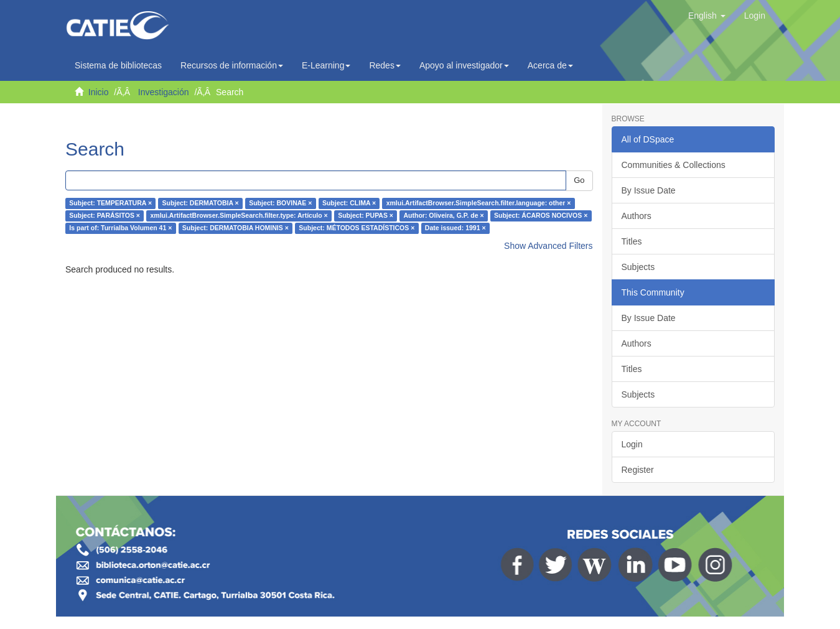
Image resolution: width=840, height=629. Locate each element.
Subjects (638, 267)
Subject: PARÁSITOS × (105, 216)
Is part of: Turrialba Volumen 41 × (120, 228)
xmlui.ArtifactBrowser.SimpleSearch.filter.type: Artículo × (239, 216)
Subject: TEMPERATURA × (110, 203)
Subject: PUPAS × (366, 216)
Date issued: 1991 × (455, 228)
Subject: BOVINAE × (280, 203)
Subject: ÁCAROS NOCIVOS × (541, 216)
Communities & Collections (674, 165)
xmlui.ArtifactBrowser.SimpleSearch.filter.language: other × (479, 203)
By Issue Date (649, 190)
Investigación (164, 92)
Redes (385, 65)
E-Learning (326, 65)
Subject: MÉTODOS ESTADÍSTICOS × (357, 228)
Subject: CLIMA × (349, 203)
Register (638, 470)
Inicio (99, 92)
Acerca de (550, 65)
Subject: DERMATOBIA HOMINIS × (236, 228)
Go (579, 180)
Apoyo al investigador (464, 65)
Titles (632, 241)
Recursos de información (232, 65)
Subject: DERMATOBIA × (201, 203)
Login (632, 444)
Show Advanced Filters (548, 246)
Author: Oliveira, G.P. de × (443, 216)
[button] (707, 16)
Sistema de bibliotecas (118, 65)
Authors (637, 216)
